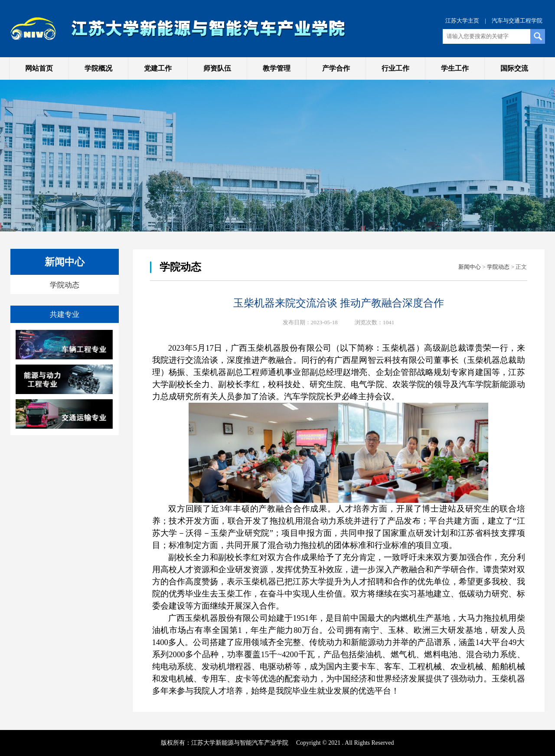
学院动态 (65, 285)
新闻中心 (470, 267)
